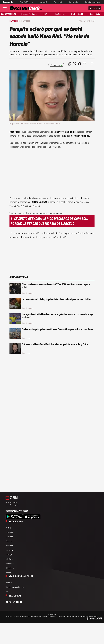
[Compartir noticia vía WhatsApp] (70, 64)
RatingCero (26, 21)
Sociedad (9, 532)
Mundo (8, 572)
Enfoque (9, 541)
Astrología (9, 550)
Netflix (46, 14)
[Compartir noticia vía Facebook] (80, 64)
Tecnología (10, 563)
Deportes (9, 546)
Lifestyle (9, 554)
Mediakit (9, 583)
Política (8, 528)
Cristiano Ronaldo (77, 14)
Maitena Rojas (73, 2)
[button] (92, 64)
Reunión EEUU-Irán (27, 2)
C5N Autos (9, 559)
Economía (9, 537)
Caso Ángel (58, 2)
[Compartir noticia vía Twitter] (75, 64)
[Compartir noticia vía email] (85, 64)
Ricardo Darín (95, 14)
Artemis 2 (44, 2)
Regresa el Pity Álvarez (29, 14)
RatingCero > (15, 21)
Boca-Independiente (92, 2)
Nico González (60, 14)
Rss (7, 592)
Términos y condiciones (15, 587)
